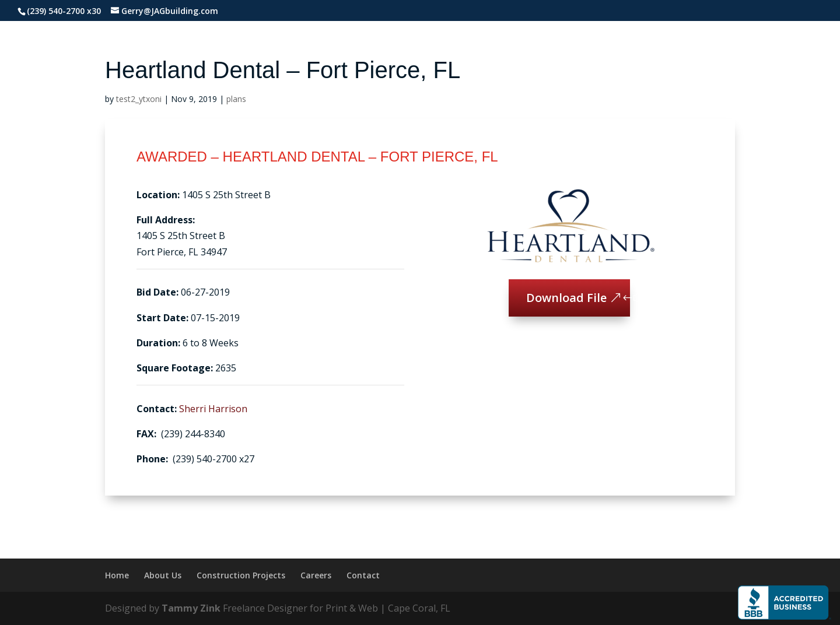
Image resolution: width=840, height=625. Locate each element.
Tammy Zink (191, 608)
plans (236, 99)
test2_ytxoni (139, 99)
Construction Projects (241, 575)
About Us (163, 575)
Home (117, 575)
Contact (363, 575)
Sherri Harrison (213, 409)
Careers (316, 575)
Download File (566, 298)
